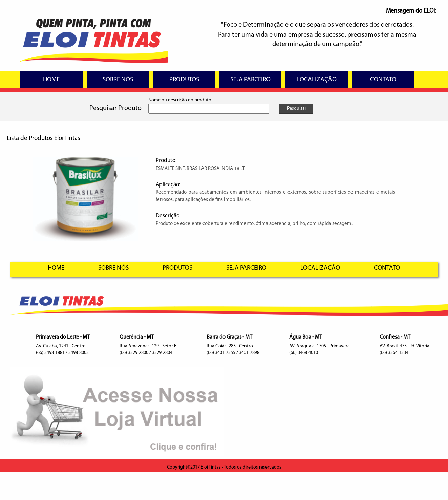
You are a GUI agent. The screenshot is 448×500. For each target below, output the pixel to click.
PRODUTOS (184, 80)
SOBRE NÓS (118, 80)
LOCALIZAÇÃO (317, 80)
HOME (51, 80)
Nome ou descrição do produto (180, 100)
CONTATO (383, 80)
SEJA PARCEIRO (250, 80)
